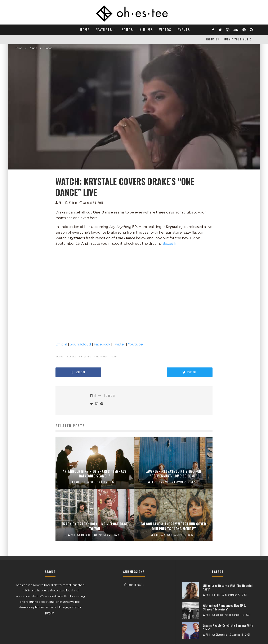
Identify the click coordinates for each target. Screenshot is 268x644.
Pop (218, 595)
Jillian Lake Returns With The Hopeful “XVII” (228, 587)
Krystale (86, 357)
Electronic (221, 635)
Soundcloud (81, 344)
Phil (59, 202)
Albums (146, 30)
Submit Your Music (237, 39)
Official (61, 344)
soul (114, 357)
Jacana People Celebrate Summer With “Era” (228, 627)
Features (104, 30)
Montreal (101, 357)
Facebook (102, 344)
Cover (61, 357)
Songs (127, 30)
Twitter (119, 344)
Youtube (135, 344)
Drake (73, 357)
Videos (165, 30)
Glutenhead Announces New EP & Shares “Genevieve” (224, 607)
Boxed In (170, 244)
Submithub (134, 585)
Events (184, 30)
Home (85, 30)
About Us (212, 39)
